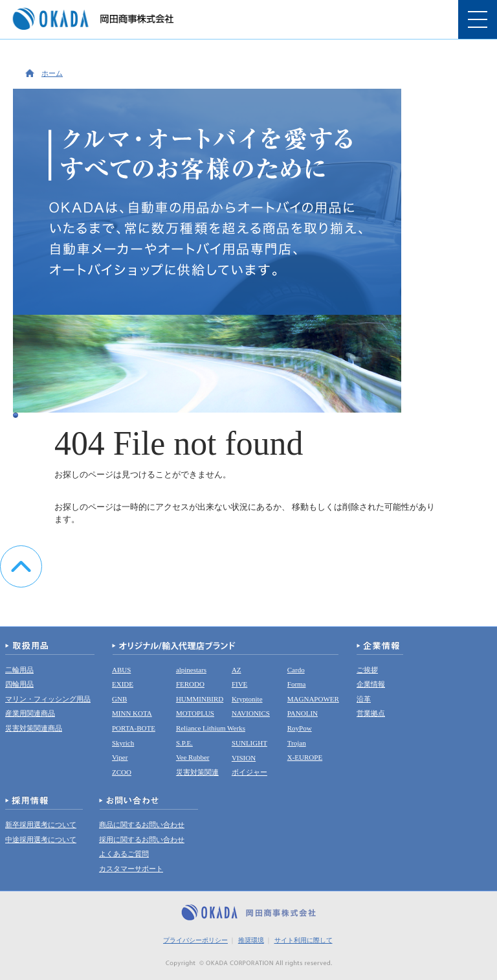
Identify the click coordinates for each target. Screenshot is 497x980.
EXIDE (123, 684)
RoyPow (300, 728)
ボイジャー (249, 772)
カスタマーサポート (131, 869)
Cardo (296, 670)
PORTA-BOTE (134, 728)
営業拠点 (371, 713)
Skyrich (123, 743)
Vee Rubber (193, 757)
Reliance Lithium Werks (211, 728)
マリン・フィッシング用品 (48, 699)
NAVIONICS (251, 713)
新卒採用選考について (41, 825)
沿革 (364, 699)
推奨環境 (251, 940)
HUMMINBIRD (200, 699)
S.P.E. (184, 743)
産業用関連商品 (30, 713)
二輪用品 (19, 670)
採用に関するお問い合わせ (142, 839)
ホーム (52, 73)
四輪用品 (19, 684)
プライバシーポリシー (195, 940)
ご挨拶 (367, 670)
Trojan (297, 743)
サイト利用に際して (304, 940)
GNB (119, 699)
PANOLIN (303, 713)
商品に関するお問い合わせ (142, 825)
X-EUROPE (305, 757)
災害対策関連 (197, 772)
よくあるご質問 (124, 854)
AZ (237, 670)
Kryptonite (247, 699)
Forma (297, 684)
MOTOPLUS (195, 713)
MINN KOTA (132, 713)
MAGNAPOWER (313, 699)
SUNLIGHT (249, 743)
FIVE (239, 684)
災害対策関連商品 (34, 728)
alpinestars (191, 670)
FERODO (190, 684)
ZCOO (122, 772)
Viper (120, 757)
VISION (244, 758)
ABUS (121, 670)
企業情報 (371, 684)
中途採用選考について (41, 839)
